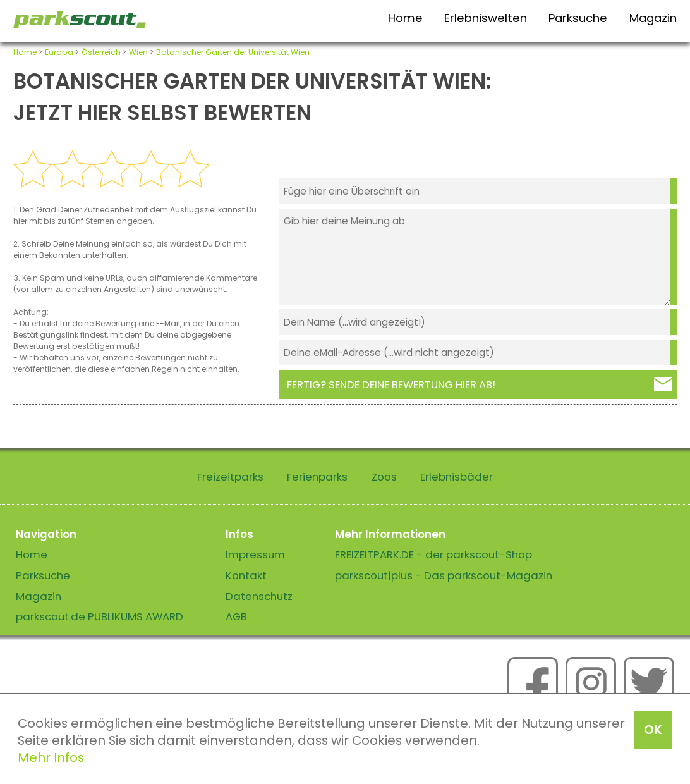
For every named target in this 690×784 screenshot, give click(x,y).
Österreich (101, 52)
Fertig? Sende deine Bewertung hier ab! (391, 384)
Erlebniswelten (486, 18)
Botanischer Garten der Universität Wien (233, 52)
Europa (59, 52)
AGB (236, 616)
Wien (138, 52)
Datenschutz (259, 596)
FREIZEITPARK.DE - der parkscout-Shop (433, 554)
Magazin (653, 18)
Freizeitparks (230, 477)
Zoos (384, 477)
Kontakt (246, 575)
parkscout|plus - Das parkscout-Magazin (444, 575)
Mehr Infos (51, 757)
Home (405, 18)
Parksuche (578, 18)
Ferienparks (317, 477)
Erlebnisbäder (457, 477)
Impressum (255, 554)
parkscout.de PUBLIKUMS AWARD (100, 616)
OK (653, 730)
